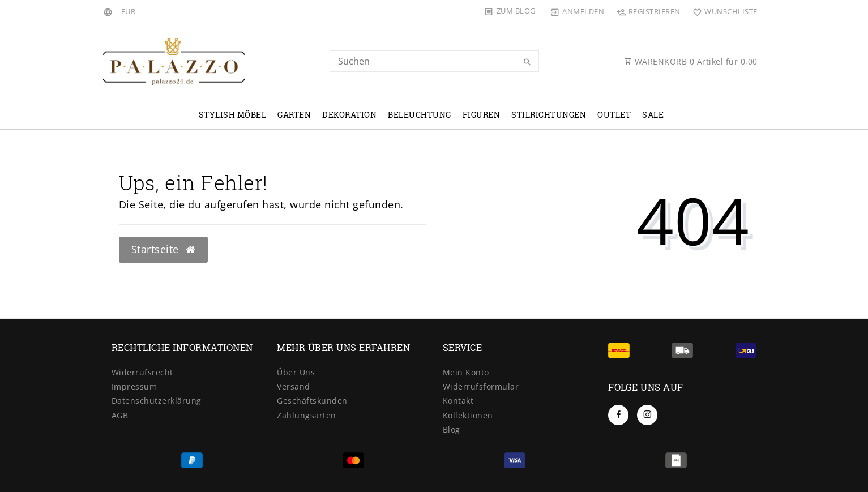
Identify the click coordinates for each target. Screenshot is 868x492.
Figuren (482, 115)
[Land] (110, 11)
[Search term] (434, 61)
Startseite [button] (163, 249)
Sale (653, 115)
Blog (452, 429)
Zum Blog (516, 11)
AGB (120, 415)
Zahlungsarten (307, 415)
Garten (294, 115)
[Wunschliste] (723, 11)
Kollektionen (468, 415)
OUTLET (614, 115)
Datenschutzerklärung (157, 401)
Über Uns (296, 372)
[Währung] (129, 11)
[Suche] (528, 62)
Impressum (134, 386)
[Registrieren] (648, 11)
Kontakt (458, 401)
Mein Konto (466, 372)
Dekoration (349, 115)
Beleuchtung (420, 115)
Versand (294, 386)
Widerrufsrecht (142, 372)
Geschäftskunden (312, 401)
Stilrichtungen (549, 115)
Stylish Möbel (233, 115)
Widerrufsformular (481, 386)
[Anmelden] (578, 11)
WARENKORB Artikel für (691, 61)
